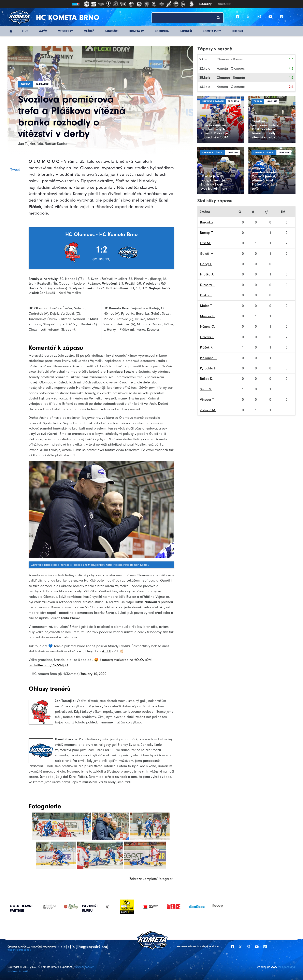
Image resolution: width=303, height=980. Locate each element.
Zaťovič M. (208, 410)
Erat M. (205, 243)
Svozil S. (206, 389)
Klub (25, 31)
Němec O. (207, 326)
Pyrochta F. (208, 368)
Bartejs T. (207, 233)
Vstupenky (66, 31)
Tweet (15, 170)
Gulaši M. (207, 254)
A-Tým (43, 31)
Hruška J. (207, 274)
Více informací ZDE (19, 950)
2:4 (291, 87)
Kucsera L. (208, 285)
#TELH (107, 651)
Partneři (186, 31)
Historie (238, 31)
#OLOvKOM (143, 660)
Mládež (89, 31)
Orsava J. (207, 337)
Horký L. (206, 264)
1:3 (291, 59)
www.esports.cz (84, 967)
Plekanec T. (208, 358)
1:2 (291, 78)
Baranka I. (208, 222)
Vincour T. (207, 399)
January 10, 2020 (93, 674)
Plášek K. (207, 347)
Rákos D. (207, 379)
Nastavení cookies (19, 971)
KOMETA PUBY (212, 31)
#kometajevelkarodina (116, 660)
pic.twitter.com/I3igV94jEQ (48, 665)
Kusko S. (206, 295)
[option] (118, 907)
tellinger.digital (287, 967)
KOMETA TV (137, 31)
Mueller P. (207, 316)
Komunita (162, 31)
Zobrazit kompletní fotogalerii (152, 879)
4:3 (291, 68)
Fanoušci (112, 31)
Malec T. (206, 306)
